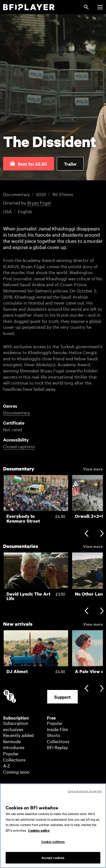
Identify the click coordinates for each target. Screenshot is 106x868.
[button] (29, 164)
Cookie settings (53, 844)
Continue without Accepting (85, 794)
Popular (11, 753)
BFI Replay (57, 747)
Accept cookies (53, 860)
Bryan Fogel (39, 203)
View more (93, 469)
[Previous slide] (86, 534)
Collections (14, 760)
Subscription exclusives (16, 726)
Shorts (53, 735)
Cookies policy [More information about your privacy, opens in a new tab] (39, 833)
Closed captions (19, 446)
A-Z (7, 765)
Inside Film (58, 729)
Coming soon (16, 772)
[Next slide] (102, 534)
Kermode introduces (14, 744)
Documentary (17, 412)
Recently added (18, 735)
